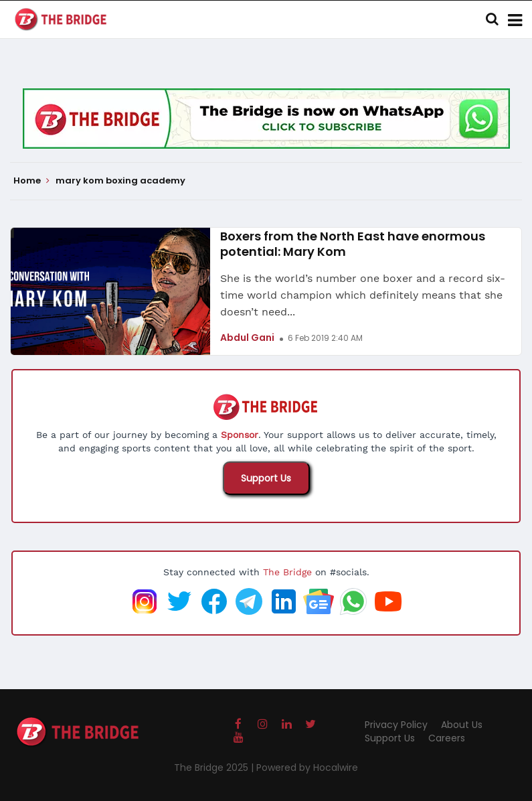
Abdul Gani (247, 338)
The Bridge (287, 572)
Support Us (266, 478)
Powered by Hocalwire (307, 768)
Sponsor (240, 435)
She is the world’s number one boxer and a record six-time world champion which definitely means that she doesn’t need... (363, 295)
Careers (447, 738)
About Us (462, 725)
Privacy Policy (396, 725)
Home (31, 181)
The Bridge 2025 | (215, 768)
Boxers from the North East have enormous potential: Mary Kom (353, 244)
